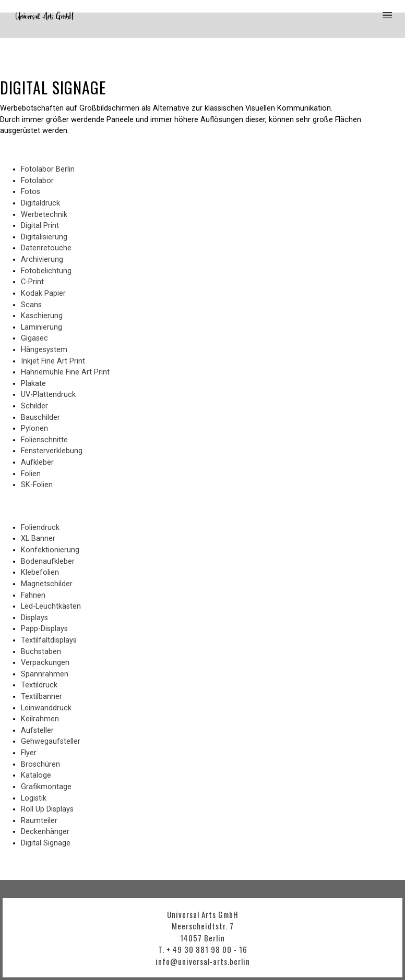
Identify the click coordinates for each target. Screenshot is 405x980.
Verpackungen (45, 663)
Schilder (34, 406)
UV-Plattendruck (48, 395)
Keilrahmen (40, 719)
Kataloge (36, 775)
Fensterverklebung (52, 451)
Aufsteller (37, 730)
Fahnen (33, 595)
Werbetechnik (44, 215)
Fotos (31, 192)
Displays (34, 618)
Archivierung (42, 259)
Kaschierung (42, 316)
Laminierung (41, 327)
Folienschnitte (44, 440)
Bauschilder (40, 418)
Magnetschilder (47, 584)
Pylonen (34, 428)
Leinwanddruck (46, 708)
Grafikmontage (46, 787)
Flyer (29, 753)
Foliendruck (40, 528)
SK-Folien (37, 485)
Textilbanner (41, 697)
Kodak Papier (43, 293)
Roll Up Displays (47, 809)
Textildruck (39, 685)
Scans (31, 305)
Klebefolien (40, 572)
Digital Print (40, 226)
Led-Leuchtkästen (51, 606)
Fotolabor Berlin (48, 169)
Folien (31, 474)
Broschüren (40, 764)
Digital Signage (46, 843)
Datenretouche (46, 248)
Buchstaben (41, 652)
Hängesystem (44, 350)
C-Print (32, 282)
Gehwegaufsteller (51, 741)
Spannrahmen (45, 674)
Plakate (33, 384)
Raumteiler (39, 821)
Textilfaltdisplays (49, 640)
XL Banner (38, 539)
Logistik (34, 798)
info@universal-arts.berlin (203, 961)
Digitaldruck (40, 203)
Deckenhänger (45, 832)
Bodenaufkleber (48, 561)
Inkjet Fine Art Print (53, 361)
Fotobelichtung (46, 271)
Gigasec (34, 338)
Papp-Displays (44, 629)
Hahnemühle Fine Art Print (65, 372)
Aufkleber (37, 462)
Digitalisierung (44, 237)
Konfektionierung (50, 550)
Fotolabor (37, 181)
